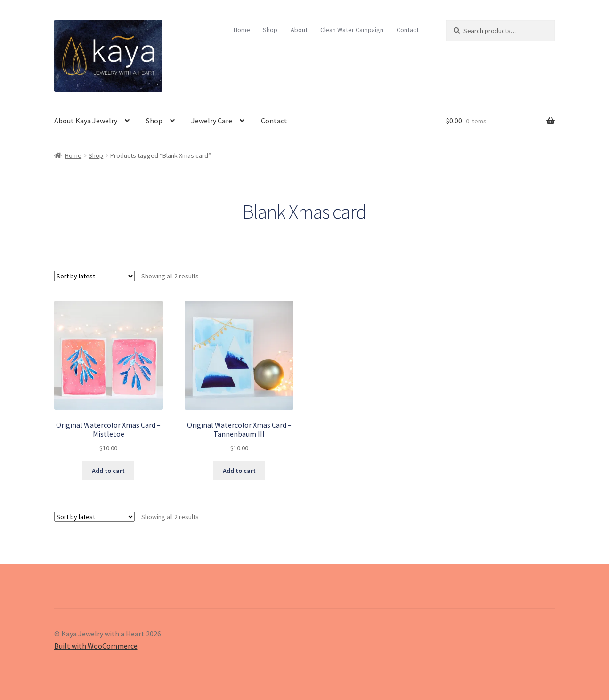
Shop (270, 30)
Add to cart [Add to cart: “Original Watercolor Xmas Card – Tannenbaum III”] (239, 471)
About (299, 30)
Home (242, 30)
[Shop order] (94, 276)
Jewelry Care (212, 121)
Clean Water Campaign (352, 30)
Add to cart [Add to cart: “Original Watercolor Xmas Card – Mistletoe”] (108, 471)
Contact (408, 30)
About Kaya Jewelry (86, 121)
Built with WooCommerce (96, 646)
